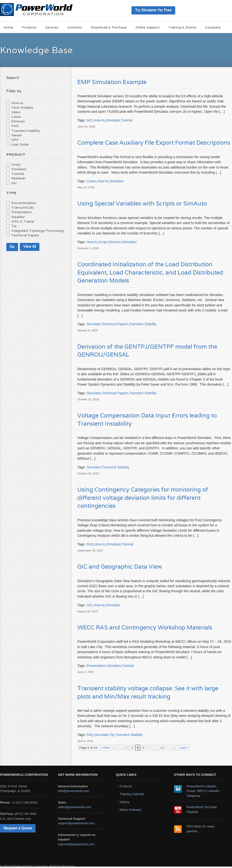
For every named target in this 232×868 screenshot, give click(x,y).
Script (103, 242)
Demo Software (130, 810)
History (124, 802)
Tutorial (127, 120)
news (211, 826)
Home (8, 27)
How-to (99, 120)
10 (162, 748)
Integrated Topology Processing (37, 231)
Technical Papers (115, 324)
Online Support (148, 27)
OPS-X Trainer (23, 221)
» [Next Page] (175, 748)
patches (192, 831)
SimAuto (115, 242)
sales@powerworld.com (75, 807)
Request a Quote (18, 828)
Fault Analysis (22, 107)
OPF (15, 140)
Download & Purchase (109, 27)
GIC (90, 120)
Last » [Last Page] (184, 748)
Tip (112, 735)
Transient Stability (143, 324)
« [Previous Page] (114, 748)
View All (30, 246)
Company (213, 27)
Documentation (24, 203)
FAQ (90, 544)
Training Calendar (132, 794)
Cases (91, 181)
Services (52, 27)
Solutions (75, 27)
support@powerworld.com (76, 823)
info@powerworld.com (74, 791)
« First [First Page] (105, 748)
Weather (18, 217)
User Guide (20, 144)
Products (29, 27)
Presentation (96, 666)
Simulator (113, 120)
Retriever (18, 178)
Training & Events (182, 27)
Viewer (17, 135)
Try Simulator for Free (153, 10)
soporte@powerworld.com (76, 844)
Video (16, 112)
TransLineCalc (23, 207)
